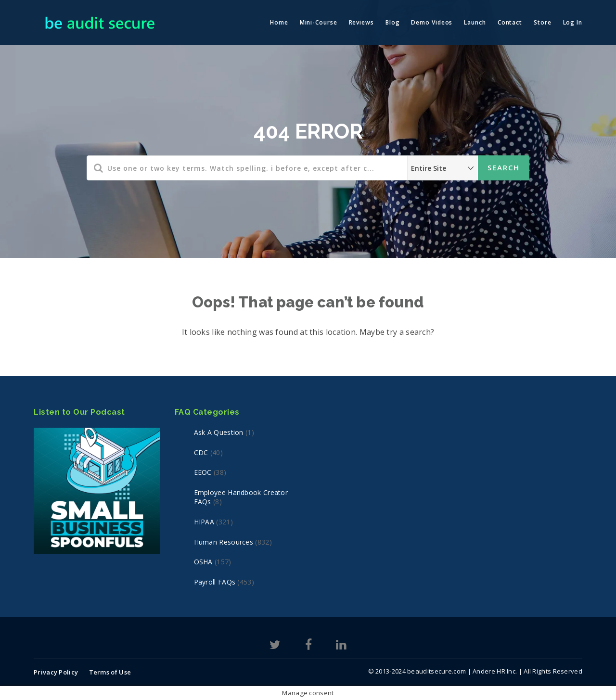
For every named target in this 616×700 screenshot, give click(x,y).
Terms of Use (110, 672)
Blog (393, 22)
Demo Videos (432, 22)
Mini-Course (319, 22)
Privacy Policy (56, 672)
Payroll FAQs (215, 582)
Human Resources (224, 542)
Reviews (361, 22)
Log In (573, 22)
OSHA (203, 562)
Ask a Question (219, 432)
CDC (201, 452)
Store (543, 22)
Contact (510, 22)
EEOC (203, 472)
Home (279, 22)
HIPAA (204, 522)
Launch (475, 22)
